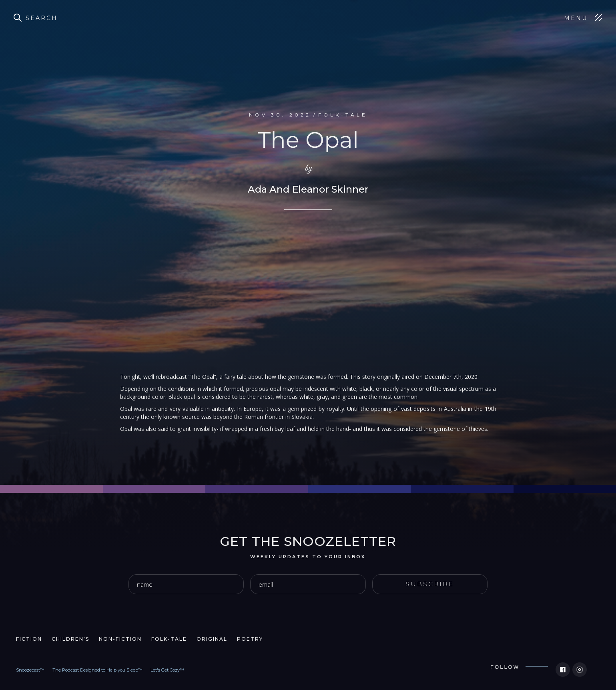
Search (42, 18)
